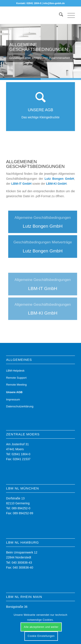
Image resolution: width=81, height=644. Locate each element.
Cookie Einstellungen (41, 636)
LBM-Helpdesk (15, 371)
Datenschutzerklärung (20, 406)
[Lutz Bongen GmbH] (43, 232)
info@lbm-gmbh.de (54, 3)
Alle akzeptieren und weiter (41, 627)
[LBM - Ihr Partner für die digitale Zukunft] (34, 15)
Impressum (13, 399)
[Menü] (69, 15)
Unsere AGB (14, 392)
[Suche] (59, 15)
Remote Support (16, 378)
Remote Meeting (16, 385)
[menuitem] (59, 15)
